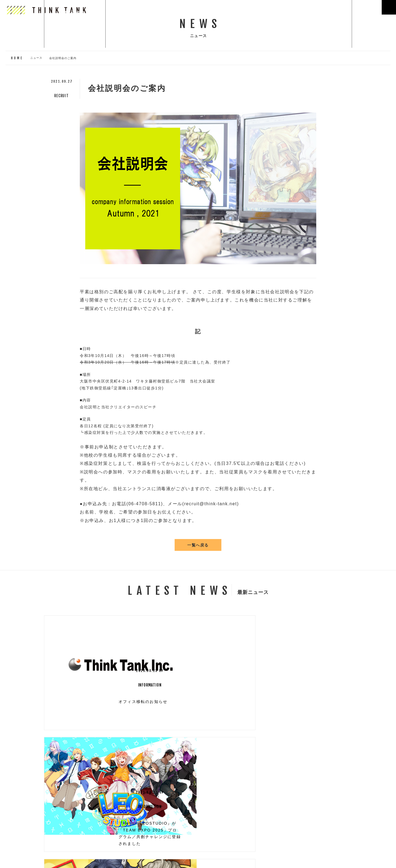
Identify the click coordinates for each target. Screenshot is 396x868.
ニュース (36, 58)
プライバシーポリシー (68, 858)
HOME (17, 58)
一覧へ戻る (198, 546)
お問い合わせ (27, 858)
